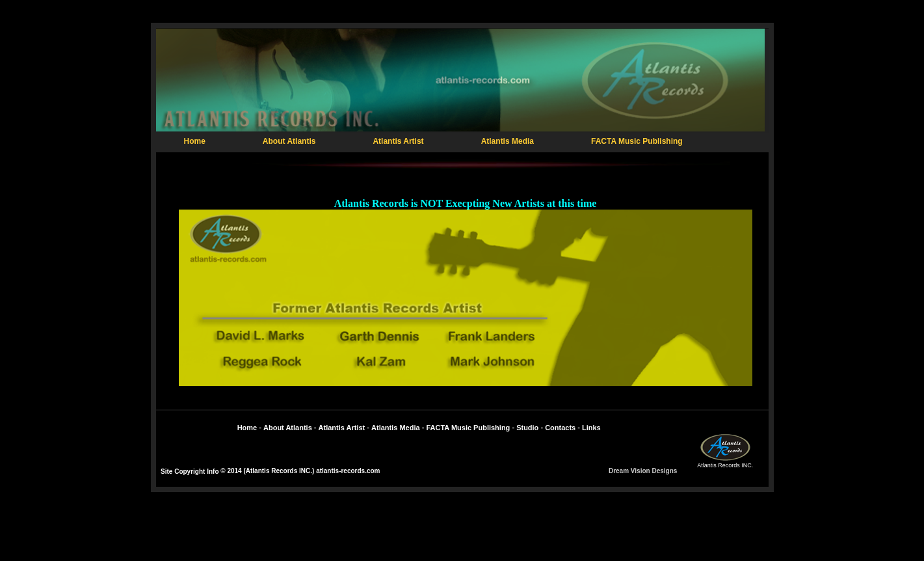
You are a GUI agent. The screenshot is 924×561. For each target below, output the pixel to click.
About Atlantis (289, 141)
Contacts (560, 428)
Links (591, 428)
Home (195, 141)
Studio (527, 428)
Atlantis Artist (398, 141)
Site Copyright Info (190, 472)
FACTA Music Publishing (637, 141)
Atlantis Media (508, 141)
